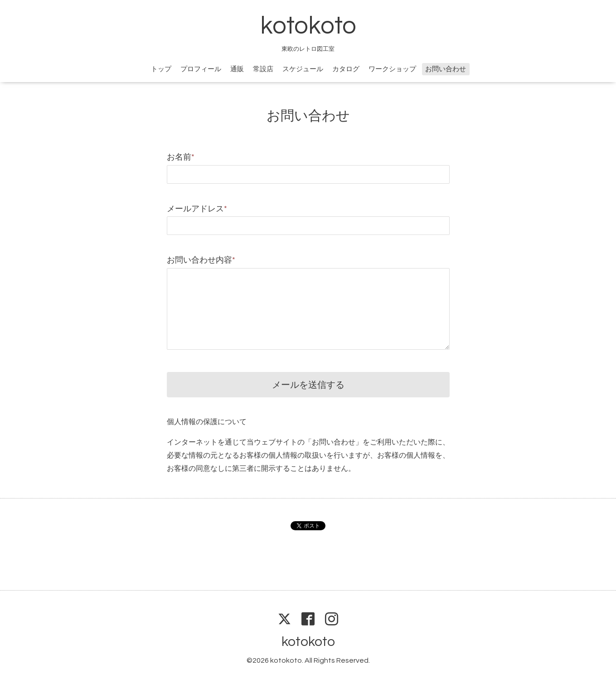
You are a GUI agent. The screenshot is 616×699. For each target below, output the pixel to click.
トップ (161, 69)
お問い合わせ (446, 69)
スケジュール (303, 69)
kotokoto (308, 26)
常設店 (263, 69)
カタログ (346, 69)
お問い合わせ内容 (201, 260)
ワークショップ (392, 69)
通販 (237, 69)
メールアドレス (197, 209)
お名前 (181, 157)
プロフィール (201, 69)
